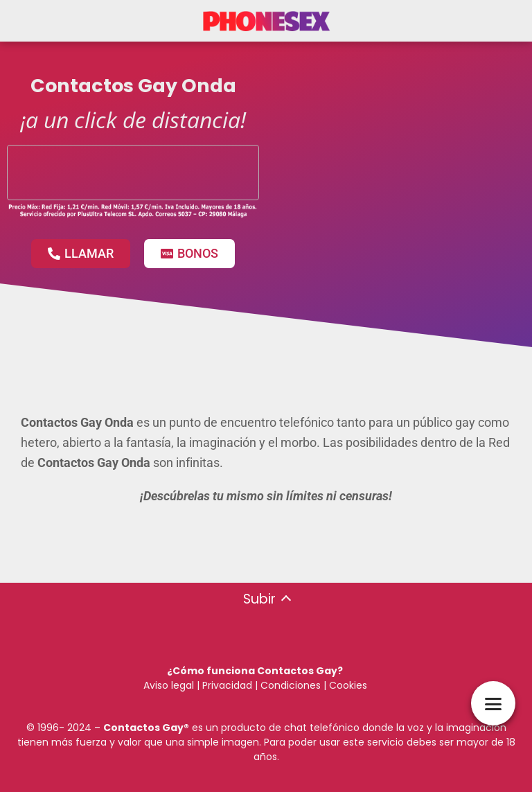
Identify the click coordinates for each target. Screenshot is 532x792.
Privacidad (227, 685)
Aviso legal (169, 685)
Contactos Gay (143, 728)
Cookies (348, 685)
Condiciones (289, 685)
